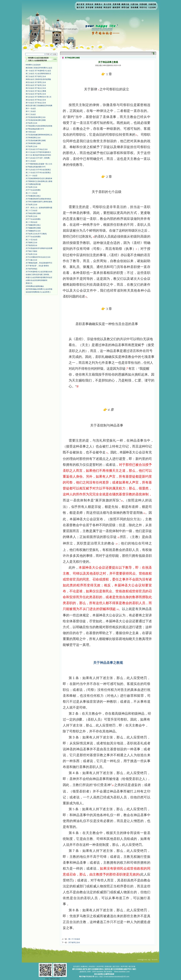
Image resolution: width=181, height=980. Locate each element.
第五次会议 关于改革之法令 (36, 85)
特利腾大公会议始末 (33, 65)
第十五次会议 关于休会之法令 (37, 149)
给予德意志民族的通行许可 (36, 167)
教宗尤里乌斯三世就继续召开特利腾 (39, 106)
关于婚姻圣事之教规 (33, 228)
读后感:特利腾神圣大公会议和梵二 (38, 292)
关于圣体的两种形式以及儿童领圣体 (39, 178)
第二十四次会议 (32, 222)
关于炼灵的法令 (32, 245)
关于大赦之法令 (32, 260)
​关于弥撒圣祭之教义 (33, 196)
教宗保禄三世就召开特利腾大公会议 (39, 68)
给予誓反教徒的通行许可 (35, 129)
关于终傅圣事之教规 (33, 143)
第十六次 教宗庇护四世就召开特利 (38, 155)
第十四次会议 (31, 132)
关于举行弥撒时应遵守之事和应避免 (39, 202)
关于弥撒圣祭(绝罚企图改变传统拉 (38, 199)
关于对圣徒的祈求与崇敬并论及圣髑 (39, 248)
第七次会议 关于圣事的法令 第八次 (39, 97)
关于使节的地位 (32, 269)
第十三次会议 (31, 114)
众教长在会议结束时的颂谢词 (37, 280)
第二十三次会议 (32, 210)
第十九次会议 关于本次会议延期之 (38, 170)
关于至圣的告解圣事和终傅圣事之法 (39, 135)
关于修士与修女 (32, 251)
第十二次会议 (31, 111)
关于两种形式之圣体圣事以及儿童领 (39, 181)
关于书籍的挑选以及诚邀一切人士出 (39, 164)
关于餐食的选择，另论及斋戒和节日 (39, 263)
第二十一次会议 (32, 176)
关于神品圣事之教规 (33, 213)
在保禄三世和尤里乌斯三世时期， (38, 275)
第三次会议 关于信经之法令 (36, 76)
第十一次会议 (31, 108)
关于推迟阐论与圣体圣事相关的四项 (39, 126)
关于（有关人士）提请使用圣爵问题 (39, 208)
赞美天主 (29, 283)
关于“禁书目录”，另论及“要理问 (37, 266)
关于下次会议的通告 (33, 190)
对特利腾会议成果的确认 (35, 286)
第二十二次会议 (32, 193)
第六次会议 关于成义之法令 (36, 88)
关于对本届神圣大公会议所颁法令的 (39, 272)
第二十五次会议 (32, 240)
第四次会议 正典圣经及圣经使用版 (38, 79)
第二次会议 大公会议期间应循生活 (38, 74)
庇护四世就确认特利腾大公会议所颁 (39, 289)
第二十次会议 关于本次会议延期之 (38, 173)
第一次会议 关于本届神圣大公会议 (38, 71)
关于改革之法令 (32, 123)
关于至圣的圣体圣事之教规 (36, 120)
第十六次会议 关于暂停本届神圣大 (38, 152)
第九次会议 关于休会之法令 (36, 100)
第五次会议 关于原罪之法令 (36, 82)
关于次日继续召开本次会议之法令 (38, 257)
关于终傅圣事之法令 (33, 138)
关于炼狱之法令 (32, 243)
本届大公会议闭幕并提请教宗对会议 (39, 277)
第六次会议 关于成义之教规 (36, 91)
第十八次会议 (31, 161)
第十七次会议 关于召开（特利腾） (38, 158)
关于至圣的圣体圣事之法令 (36, 117)
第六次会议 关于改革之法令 (36, 94)
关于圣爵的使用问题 (33, 184)
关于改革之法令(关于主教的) (36, 234)
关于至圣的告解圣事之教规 (36, 141)
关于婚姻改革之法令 (33, 231)
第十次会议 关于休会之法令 (36, 103)
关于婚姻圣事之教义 (33, 225)
